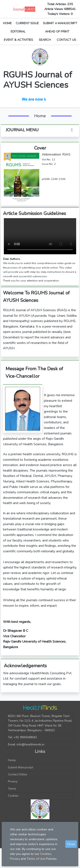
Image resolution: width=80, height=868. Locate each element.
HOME (7, 23)
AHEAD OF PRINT (57, 31)
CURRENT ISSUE (27, 23)
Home (12, 760)
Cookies (13, 796)
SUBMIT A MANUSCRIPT (60, 23)
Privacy (13, 781)
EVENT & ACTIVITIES (18, 40)
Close (71, 844)
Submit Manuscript (20, 767)
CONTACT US (66, 40)
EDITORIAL (18, 31)
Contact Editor (18, 774)
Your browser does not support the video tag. (40, 236)
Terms (12, 789)
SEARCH (45, 40)
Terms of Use (36, 859)
